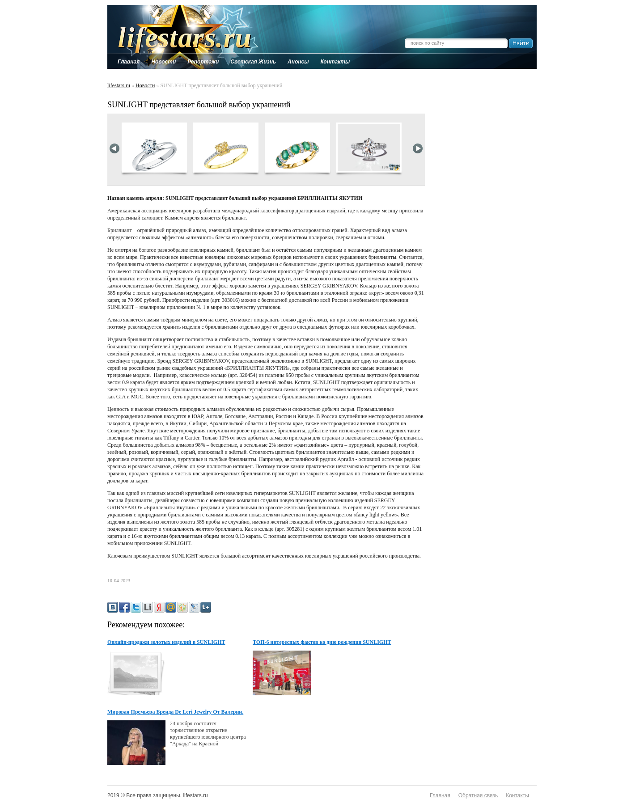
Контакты (517, 795)
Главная (440, 795)
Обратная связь (478, 795)
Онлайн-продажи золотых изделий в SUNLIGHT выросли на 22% (166, 643)
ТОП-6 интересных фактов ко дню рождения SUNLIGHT (322, 642)
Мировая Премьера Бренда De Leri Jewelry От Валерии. (175, 712)
